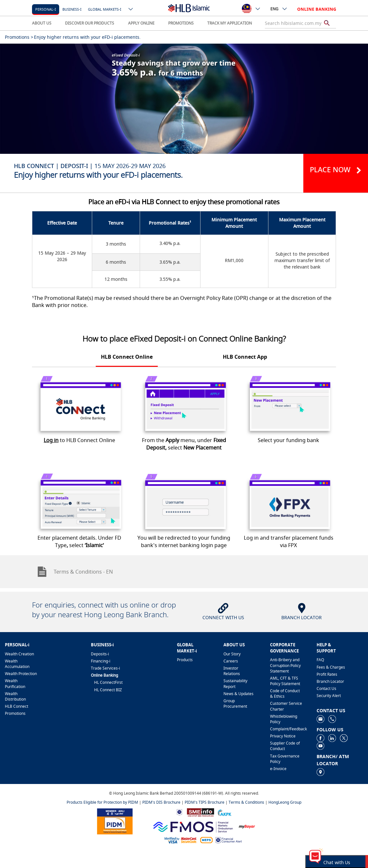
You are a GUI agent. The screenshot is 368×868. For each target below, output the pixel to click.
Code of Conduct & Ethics (285, 693)
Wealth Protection (21, 674)
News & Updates (238, 694)
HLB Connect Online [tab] (127, 357)
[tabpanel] (184, 99)
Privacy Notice (283, 736)
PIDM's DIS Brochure (161, 802)
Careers (231, 661)
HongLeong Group (285, 802)
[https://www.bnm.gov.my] (179, 812)
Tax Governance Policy (285, 759)
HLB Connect (16, 706)
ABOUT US (42, 23)
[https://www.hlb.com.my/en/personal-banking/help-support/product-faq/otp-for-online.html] (181, 840)
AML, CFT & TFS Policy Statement (285, 681)
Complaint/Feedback (286, 729)
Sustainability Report (235, 683)
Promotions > (19, 37)
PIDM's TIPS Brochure (205, 802)
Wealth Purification (15, 683)
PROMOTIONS (181, 23)
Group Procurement (235, 704)
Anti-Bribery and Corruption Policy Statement (285, 665)
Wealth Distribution (15, 696)
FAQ (320, 660)
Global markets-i (105, 9)
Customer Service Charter (286, 706)
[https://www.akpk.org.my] (224, 812)
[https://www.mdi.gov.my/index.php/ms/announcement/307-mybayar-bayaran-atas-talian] (247, 826)
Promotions (15, 713)
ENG (279, 9)
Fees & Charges (331, 667)
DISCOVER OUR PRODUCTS (90, 23)
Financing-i (101, 661)
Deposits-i (100, 654)
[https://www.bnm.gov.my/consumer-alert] (229, 840)
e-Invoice (278, 769)
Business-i (72, 9)
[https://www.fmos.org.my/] (193, 826)
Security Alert (329, 696)
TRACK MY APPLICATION (230, 23)
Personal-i (46, 9)
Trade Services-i (105, 668)
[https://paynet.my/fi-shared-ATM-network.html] (206, 840)
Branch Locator (330, 681)
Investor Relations (232, 671)
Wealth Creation (19, 654)
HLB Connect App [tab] (245, 357)
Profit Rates (327, 674)
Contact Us (326, 688)
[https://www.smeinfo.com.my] (200, 812)
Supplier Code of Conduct (285, 746)
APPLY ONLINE (141, 23)
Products (185, 660)
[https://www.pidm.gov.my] (115, 821)
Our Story (232, 654)
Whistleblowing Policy (284, 719)
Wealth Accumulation (17, 664)
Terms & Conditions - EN (75, 572)
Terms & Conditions (246, 802)
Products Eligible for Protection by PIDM (102, 802)
